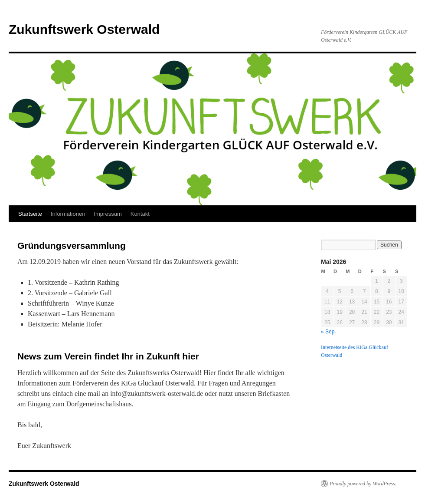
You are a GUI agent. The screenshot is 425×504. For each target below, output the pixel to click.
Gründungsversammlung (72, 245)
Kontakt (140, 214)
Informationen (68, 214)
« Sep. (329, 332)
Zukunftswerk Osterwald (84, 29)
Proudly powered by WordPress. (363, 484)
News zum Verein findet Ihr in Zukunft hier (108, 356)
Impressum (108, 214)
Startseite (30, 214)
